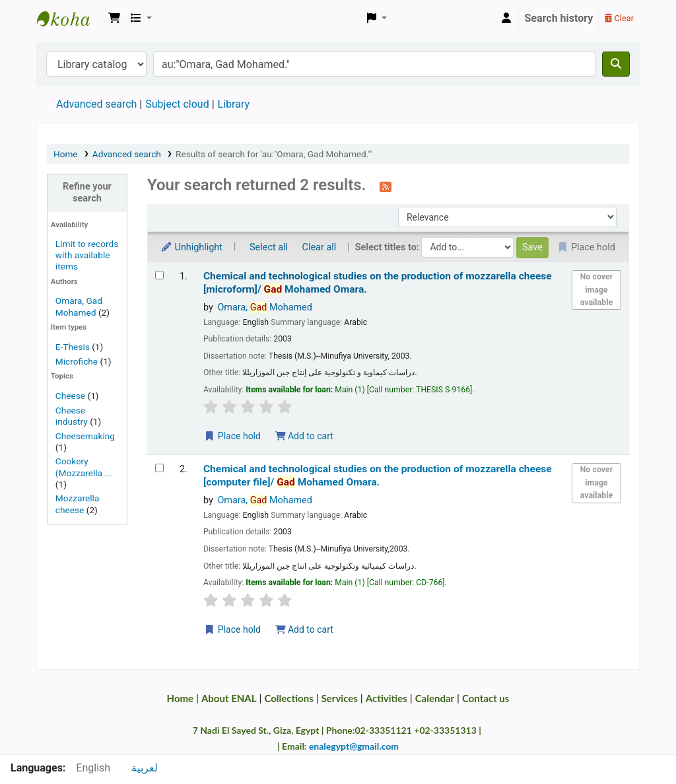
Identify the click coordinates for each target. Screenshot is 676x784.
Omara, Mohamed (264, 307)
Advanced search (96, 104)
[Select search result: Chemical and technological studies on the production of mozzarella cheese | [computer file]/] (159, 468)
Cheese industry (72, 416)
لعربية (145, 768)
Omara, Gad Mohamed (79, 306)
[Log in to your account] (506, 18)
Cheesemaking (85, 436)
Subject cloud (177, 104)
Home (66, 154)
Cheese (70, 396)
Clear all (320, 247)
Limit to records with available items (87, 255)
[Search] (616, 64)
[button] (114, 18)
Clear (619, 18)
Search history (559, 18)
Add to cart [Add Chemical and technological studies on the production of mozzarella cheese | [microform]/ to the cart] (304, 436)
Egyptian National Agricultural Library (70, 18)
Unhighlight (191, 247)
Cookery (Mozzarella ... (84, 467)
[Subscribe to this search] (386, 186)
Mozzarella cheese (77, 504)
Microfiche (77, 361)
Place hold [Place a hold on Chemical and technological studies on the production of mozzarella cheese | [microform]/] (232, 436)
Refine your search (87, 192)
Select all (269, 247)
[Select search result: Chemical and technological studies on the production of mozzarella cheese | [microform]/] (159, 275)
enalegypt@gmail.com (354, 746)
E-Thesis (73, 347)
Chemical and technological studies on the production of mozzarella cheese (378, 282)
